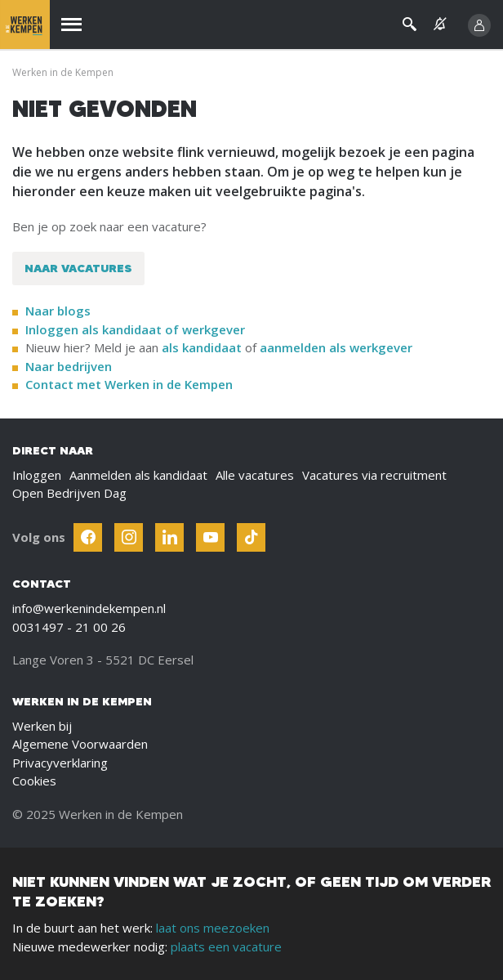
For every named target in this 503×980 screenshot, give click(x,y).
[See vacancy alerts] (440, 24)
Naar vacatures (78, 268)
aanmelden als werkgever (336, 347)
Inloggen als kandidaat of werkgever (135, 329)
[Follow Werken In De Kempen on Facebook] (88, 537)
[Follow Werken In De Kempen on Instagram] (129, 537)
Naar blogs (58, 311)
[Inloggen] (479, 25)
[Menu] (71, 25)
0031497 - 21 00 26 (69, 627)
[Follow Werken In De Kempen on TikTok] (251, 537)
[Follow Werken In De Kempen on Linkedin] (169, 537)
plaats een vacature (226, 946)
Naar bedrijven (70, 366)
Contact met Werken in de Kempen (129, 384)
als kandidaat (202, 347)
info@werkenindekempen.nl (89, 608)
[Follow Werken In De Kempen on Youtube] (210, 537)
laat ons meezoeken (213, 928)
